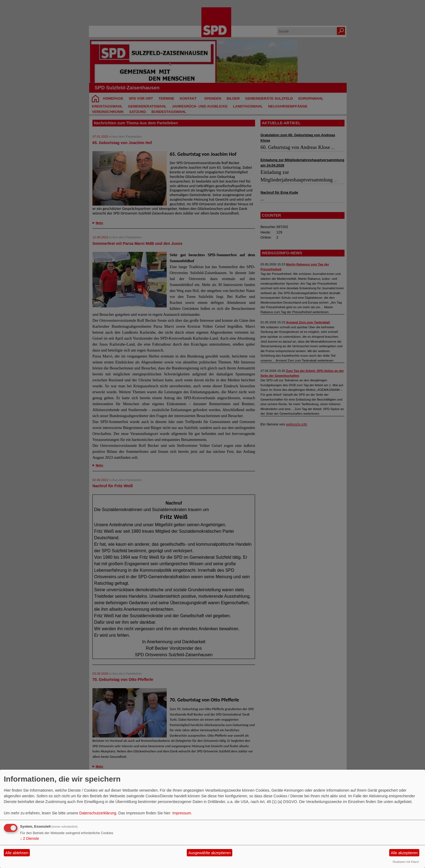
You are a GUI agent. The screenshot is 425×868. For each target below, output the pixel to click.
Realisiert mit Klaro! (406, 862)
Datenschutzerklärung (98, 813)
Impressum (182, 813)
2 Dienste (30, 838)
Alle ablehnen (17, 853)
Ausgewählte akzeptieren (210, 853)
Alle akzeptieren (404, 853)
